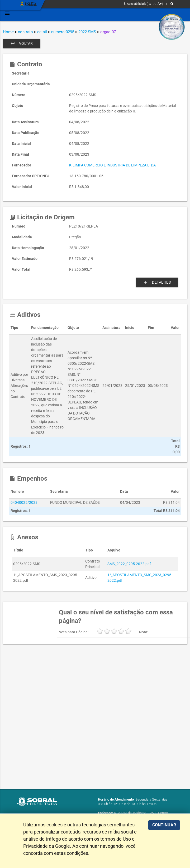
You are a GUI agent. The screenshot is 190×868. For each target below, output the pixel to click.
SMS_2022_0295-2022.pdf (129, 564)
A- (150, 4)
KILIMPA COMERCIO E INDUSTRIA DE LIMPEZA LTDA (112, 165)
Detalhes (157, 282)
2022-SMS (87, 32)
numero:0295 (63, 32)
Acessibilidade (135, 4)
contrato (25, 32)
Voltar (22, 43)
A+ (160, 4)
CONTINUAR (164, 825)
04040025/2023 (24, 502)
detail (42, 32)
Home (8, 32)
